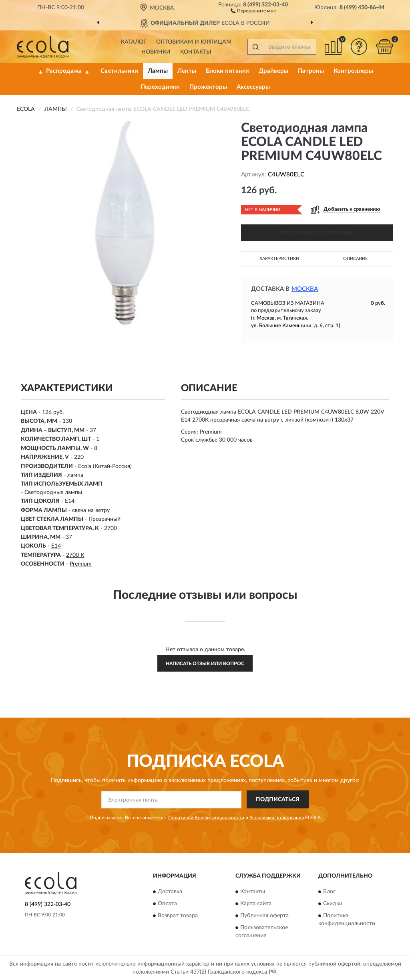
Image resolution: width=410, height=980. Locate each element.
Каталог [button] (134, 42)
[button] (253, 10)
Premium (81, 564)
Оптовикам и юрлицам (194, 42)
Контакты (196, 52)
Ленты (187, 71)
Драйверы (273, 71)
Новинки (156, 52)
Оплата (167, 904)
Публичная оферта (264, 916)
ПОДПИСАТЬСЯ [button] (278, 800)
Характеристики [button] (279, 259)
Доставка (170, 892)
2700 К (75, 555)
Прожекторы (208, 87)
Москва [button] (305, 289)
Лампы (158, 71)
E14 (56, 546)
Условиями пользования (277, 818)
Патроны (311, 71)
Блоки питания (227, 71)
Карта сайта (256, 904)
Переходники (160, 87)
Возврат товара (178, 916)
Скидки (333, 904)
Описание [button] (355, 259)
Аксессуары (253, 87)
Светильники (119, 71)
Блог (329, 892)
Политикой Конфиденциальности (206, 818)
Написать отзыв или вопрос (205, 664)
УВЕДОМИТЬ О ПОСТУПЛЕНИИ (317, 233)
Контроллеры (353, 71)
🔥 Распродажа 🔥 (64, 71)
